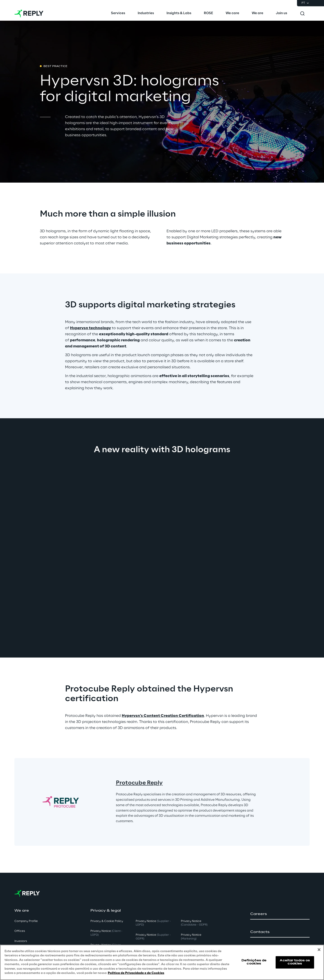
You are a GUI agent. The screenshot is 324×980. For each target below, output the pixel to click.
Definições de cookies (254, 962)
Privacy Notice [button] (106, 933)
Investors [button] (21, 941)
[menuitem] (118, 13)
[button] (280, 914)
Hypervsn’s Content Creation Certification (163, 716)
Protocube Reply (139, 783)
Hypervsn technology (90, 328)
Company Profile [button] (26, 921)
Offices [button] (20, 931)
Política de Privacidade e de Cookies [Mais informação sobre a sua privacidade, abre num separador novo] (136, 973)
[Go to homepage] (29, 13)
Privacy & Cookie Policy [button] (107, 921)
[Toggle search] (302, 13)
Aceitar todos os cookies (295, 962)
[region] (162, 962)
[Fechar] (319, 950)
